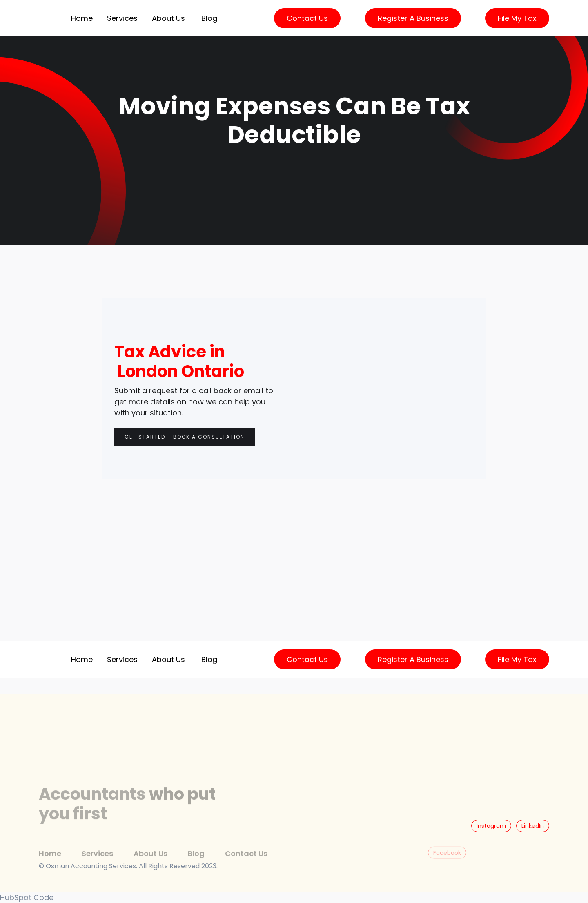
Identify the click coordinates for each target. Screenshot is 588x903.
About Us (168, 18)
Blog (209, 18)
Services (97, 862)
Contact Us (307, 18)
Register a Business (413, 18)
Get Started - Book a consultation (185, 437)
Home (82, 18)
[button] (122, 18)
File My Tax (517, 18)
